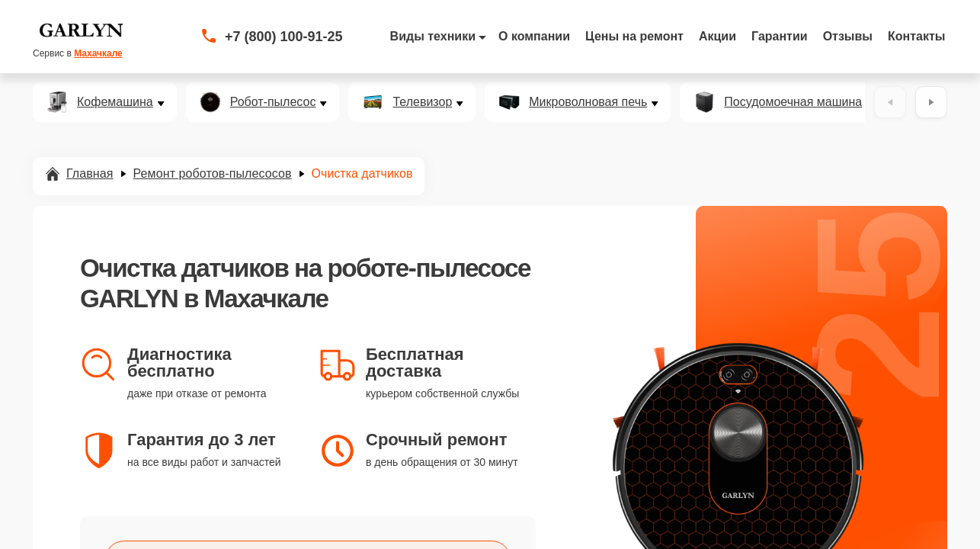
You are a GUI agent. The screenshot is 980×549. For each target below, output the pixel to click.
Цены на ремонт (634, 36)
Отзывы (848, 36)
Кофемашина (115, 102)
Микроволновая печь (588, 102)
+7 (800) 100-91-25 (284, 37)
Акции (717, 36)
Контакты (916, 36)
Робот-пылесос (273, 102)
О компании (534, 36)
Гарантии (780, 36)
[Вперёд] (931, 102)
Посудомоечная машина (793, 102)
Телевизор (422, 102)
